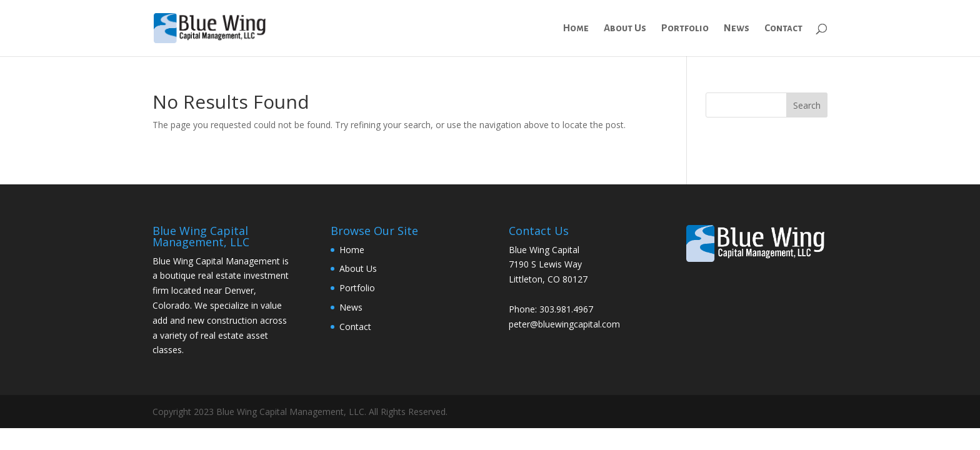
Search (807, 105)
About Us (625, 28)
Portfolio (685, 28)
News (737, 28)
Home (576, 28)
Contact (783, 28)
